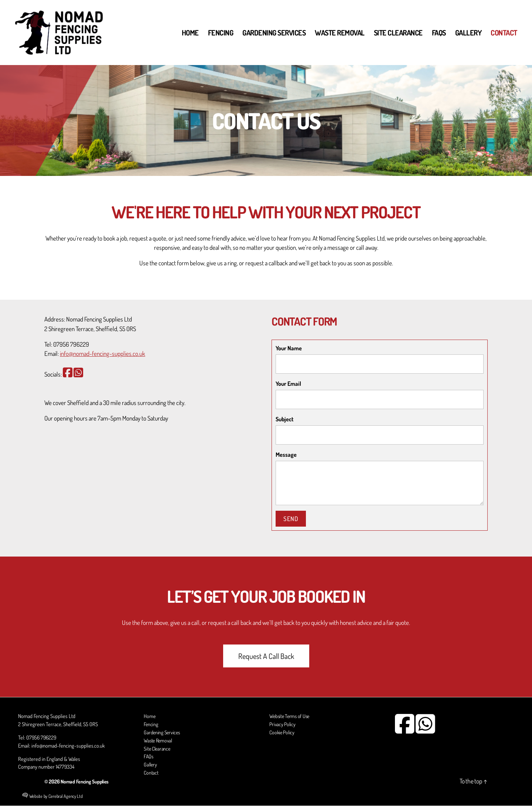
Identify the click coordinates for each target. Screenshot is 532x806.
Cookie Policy (283, 733)
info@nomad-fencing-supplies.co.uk (103, 353)
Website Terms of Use (291, 717)
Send (291, 519)
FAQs (439, 33)
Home (190, 33)
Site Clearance (398, 33)
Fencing (221, 33)
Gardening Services (274, 33)
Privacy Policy (283, 725)
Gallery (468, 33)
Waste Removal (340, 33)
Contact (504, 33)
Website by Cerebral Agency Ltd (53, 797)
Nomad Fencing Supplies (86, 782)
